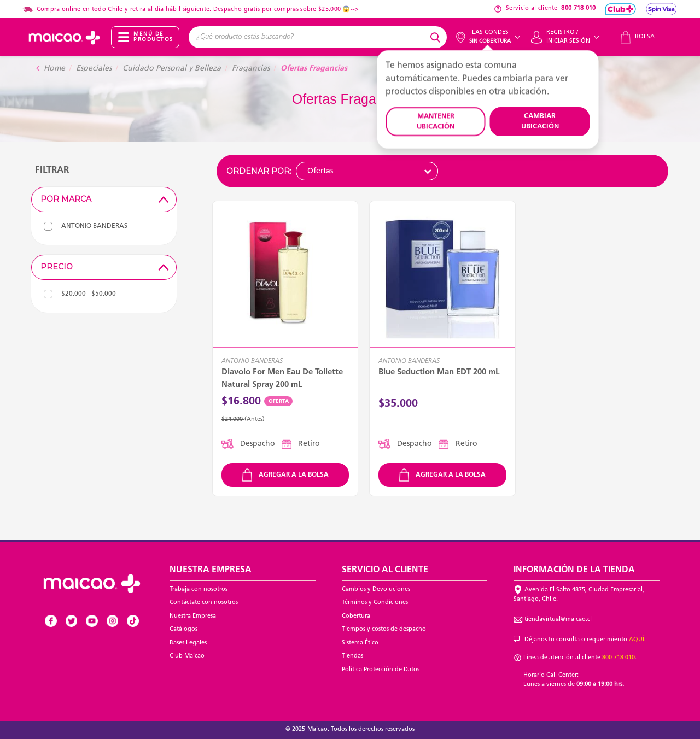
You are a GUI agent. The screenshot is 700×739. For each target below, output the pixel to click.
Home (54, 69)
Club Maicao (187, 656)
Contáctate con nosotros (204, 603)
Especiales (94, 69)
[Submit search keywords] (437, 37)
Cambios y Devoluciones (376, 590)
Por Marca (106, 199)
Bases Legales (188, 643)
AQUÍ (637, 640)
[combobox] (308, 37)
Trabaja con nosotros (199, 590)
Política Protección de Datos (381, 670)
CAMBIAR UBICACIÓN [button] (540, 122)
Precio (106, 267)
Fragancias (251, 69)
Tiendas (352, 656)
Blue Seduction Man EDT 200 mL (439, 373)
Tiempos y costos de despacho (384, 629)
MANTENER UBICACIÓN (436, 122)
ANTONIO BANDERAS (252, 361)
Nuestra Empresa (193, 616)
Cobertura (356, 616)
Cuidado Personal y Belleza (172, 69)
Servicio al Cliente (385, 570)
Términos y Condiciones (375, 603)
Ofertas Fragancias (314, 69)
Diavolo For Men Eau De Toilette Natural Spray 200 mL (282, 379)
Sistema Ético (360, 643)
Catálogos (183, 629)
